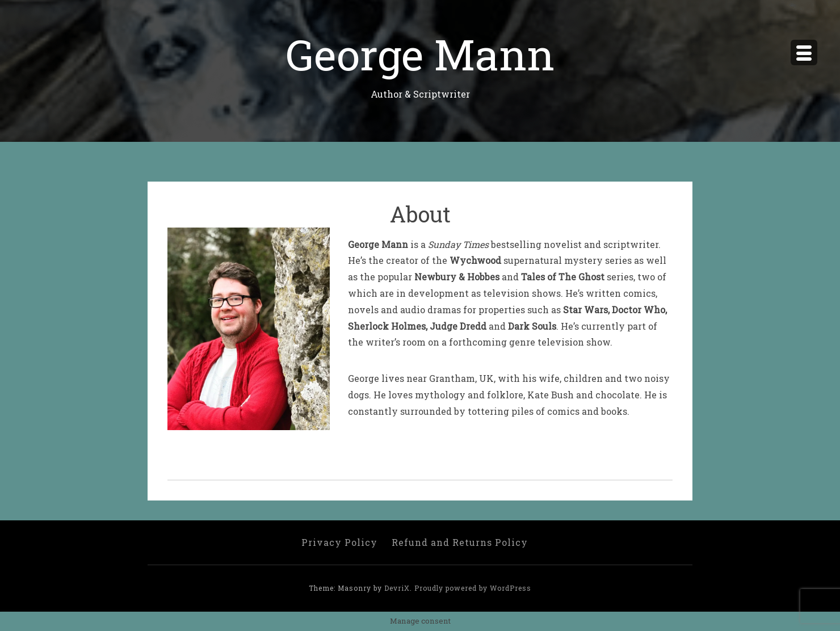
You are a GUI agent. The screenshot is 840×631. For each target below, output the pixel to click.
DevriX (397, 588)
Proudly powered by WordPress (473, 588)
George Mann (420, 54)
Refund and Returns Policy (460, 542)
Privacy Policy (339, 542)
